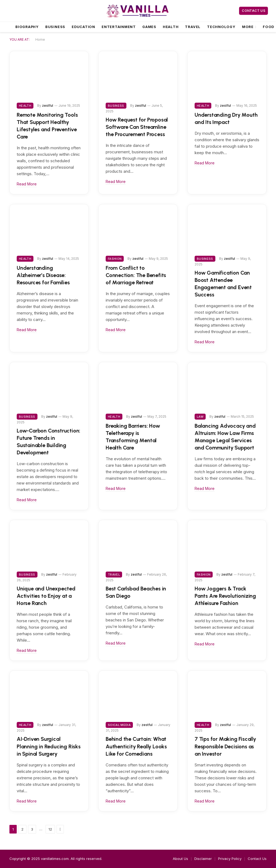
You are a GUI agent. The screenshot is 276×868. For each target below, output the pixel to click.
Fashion (115, 259)
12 (50, 829)
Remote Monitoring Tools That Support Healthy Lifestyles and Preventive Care (47, 126)
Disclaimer (203, 859)
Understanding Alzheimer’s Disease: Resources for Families (43, 275)
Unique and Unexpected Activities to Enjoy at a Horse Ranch (46, 596)
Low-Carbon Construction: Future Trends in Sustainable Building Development (49, 442)
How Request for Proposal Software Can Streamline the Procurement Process (137, 127)
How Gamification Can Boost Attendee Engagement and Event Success (223, 284)
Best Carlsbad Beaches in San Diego (136, 592)
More (248, 27)
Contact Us (253, 11)
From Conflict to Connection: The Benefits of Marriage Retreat (136, 275)
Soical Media (119, 725)
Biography (27, 27)
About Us (180, 859)
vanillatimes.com (55, 859)
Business (55, 27)
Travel (193, 27)
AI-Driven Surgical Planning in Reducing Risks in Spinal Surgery (49, 746)
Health (171, 27)
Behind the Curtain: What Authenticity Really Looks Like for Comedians (136, 746)
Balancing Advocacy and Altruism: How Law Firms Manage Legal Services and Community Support (225, 437)
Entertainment (119, 27)
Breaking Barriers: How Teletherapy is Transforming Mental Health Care (133, 437)
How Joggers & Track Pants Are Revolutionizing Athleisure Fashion (225, 596)
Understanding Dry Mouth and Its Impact (226, 118)
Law (200, 417)
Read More (27, 184)
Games (149, 27)
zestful (48, 106)
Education (83, 27)
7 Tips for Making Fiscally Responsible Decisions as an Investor (225, 746)
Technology (221, 27)
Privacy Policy (230, 859)
